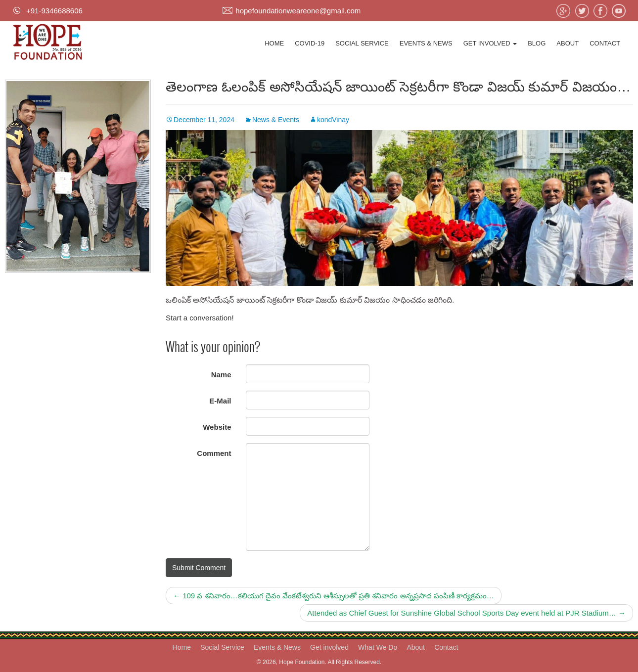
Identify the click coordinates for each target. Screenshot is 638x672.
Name (221, 375)
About (568, 43)
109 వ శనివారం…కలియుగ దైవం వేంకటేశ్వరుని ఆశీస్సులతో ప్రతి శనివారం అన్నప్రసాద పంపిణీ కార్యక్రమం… (334, 596)
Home (274, 43)
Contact (605, 43)
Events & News (426, 43)
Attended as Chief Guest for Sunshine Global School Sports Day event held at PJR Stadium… (466, 613)
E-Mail (220, 401)
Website (217, 427)
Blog (537, 43)
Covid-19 (310, 43)
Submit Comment (199, 568)
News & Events (276, 120)
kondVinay (333, 120)
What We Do (378, 647)
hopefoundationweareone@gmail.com (298, 11)
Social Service (362, 43)
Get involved (490, 43)
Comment (214, 453)
